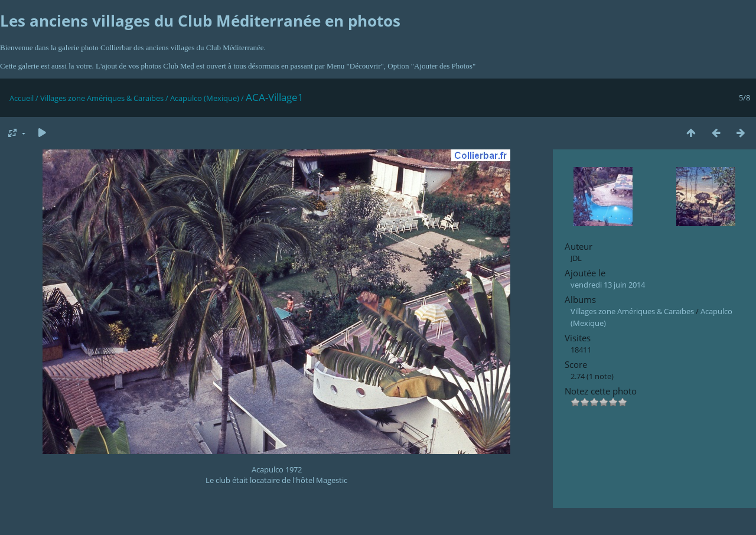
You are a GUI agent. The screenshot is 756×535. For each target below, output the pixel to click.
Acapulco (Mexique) (205, 98)
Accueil (22, 98)
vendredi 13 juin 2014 (608, 285)
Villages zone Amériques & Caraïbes (102, 98)
